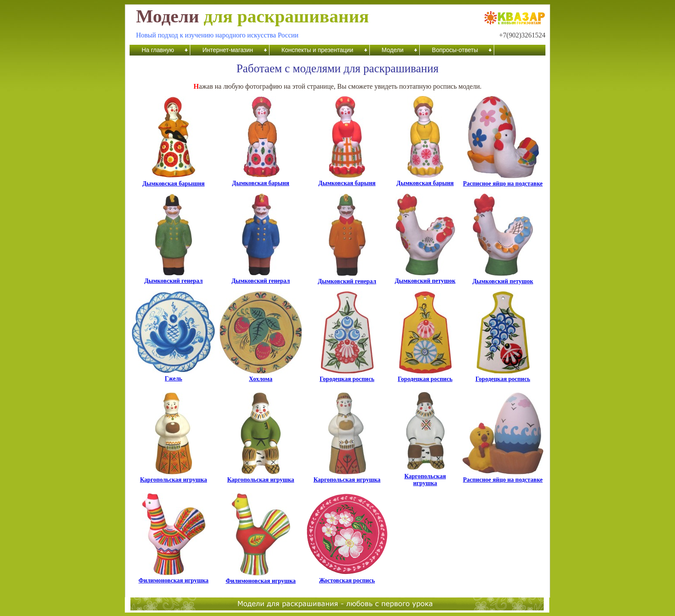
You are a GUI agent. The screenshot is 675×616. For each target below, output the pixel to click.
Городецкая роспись (347, 376)
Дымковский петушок (425, 278)
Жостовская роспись (347, 578)
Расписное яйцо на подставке (503, 181)
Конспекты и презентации (317, 50)
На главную (158, 50)
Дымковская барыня (261, 181)
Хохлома (261, 376)
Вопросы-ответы (455, 50)
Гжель (173, 376)
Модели (393, 50)
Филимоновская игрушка (174, 578)
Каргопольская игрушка (173, 477)
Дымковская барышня (174, 181)
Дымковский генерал (173, 278)
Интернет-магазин (228, 50)
